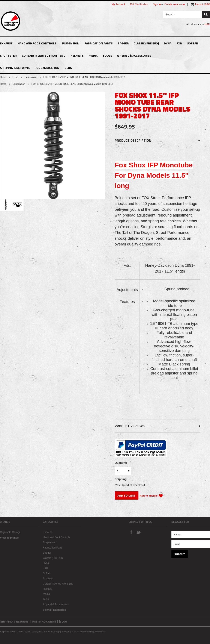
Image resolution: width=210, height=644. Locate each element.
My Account (118, 4)
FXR (179, 43)
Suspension (70, 43)
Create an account (175, 4)
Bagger (123, 43)
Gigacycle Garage (10, 532)
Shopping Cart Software (74, 632)
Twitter (138, 532)
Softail (193, 43)
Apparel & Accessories (134, 55)
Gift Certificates (139, 4)
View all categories (54, 610)
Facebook (131, 532)
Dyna (168, 43)
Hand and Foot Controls (37, 43)
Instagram (146, 532)
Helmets (77, 55)
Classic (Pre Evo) (146, 43)
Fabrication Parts (98, 43)
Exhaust (6, 43)
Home (3, 77)
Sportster (8, 55)
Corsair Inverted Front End (44, 55)
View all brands (9, 538)
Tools (107, 55)
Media (93, 55)
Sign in (157, 4)
